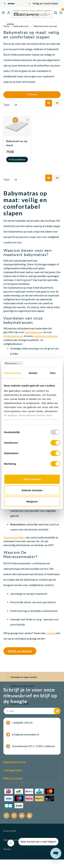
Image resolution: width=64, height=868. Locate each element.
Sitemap (7, 849)
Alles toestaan (32, 479)
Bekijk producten (20, 651)
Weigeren (32, 501)
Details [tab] (33, 373)
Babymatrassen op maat (45, 26)
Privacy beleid (10, 831)
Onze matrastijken (14, 537)
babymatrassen (34, 332)
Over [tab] (53, 373)
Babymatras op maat (17, 143)
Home (6, 26)
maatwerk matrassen (46, 336)
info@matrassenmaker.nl (22, 734)
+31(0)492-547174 (19, 723)
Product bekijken (17, 160)
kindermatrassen (13, 336)
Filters (32, 94)
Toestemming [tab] (12, 373)
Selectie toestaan (32, 490)
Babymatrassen (21, 26)
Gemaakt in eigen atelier (43, 3)
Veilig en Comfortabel (20, 686)
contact (51, 633)
